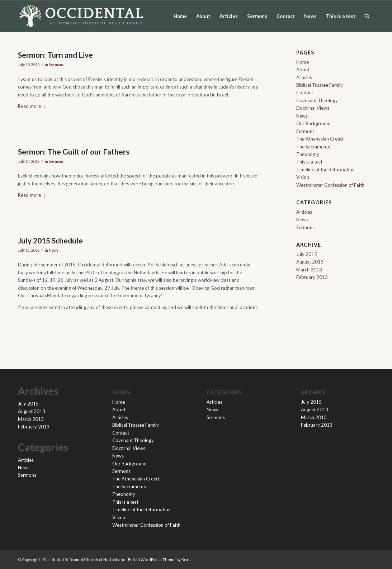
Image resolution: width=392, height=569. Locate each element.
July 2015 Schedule (50, 240)
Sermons (257, 16)
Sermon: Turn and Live (55, 55)
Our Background (313, 123)
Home (180, 16)
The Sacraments (313, 147)
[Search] (367, 16)
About (203, 16)
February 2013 (312, 277)
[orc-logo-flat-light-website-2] (81, 16)
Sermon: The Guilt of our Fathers (74, 151)
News (310, 16)
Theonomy (308, 154)
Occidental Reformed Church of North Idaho (84, 559)
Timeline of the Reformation (325, 170)
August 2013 (310, 262)
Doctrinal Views (313, 108)
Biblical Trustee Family (320, 85)
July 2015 (307, 254)
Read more (33, 106)
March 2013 (309, 270)
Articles (229, 16)
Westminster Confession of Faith (330, 185)
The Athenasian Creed (320, 139)
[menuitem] (367, 16)
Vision (303, 177)
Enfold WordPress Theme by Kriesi (160, 559)
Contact (286, 16)
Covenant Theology (317, 100)
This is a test (341, 16)
